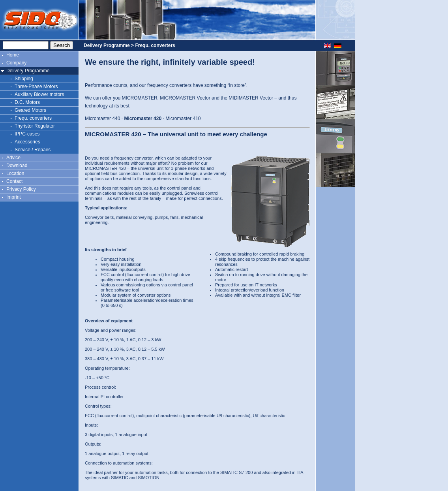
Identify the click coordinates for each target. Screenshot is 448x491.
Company (16, 63)
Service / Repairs (33, 150)
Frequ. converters (33, 118)
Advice (13, 158)
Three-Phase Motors (36, 87)
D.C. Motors (27, 102)
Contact (14, 181)
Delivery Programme (28, 71)
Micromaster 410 (183, 119)
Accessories (27, 142)
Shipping (24, 79)
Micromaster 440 (102, 119)
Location (15, 173)
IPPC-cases (27, 134)
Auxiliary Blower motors (39, 94)
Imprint (14, 197)
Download (17, 166)
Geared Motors (30, 110)
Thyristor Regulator (35, 126)
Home (13, 55)
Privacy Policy (21, 189)
